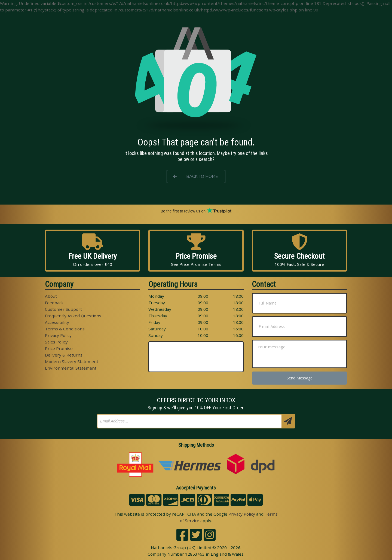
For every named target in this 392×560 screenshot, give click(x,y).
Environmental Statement (71, 368)
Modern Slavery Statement (72, 361)
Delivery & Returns (64, 355)
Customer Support (63, 309)
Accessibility (57, 322)
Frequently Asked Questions (73, 316)
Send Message (300, 378)
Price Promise (59, 348)
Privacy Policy (58, 335)
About (51, 296)
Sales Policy (56, 342)
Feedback (54, 303)
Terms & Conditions (65, 329)
